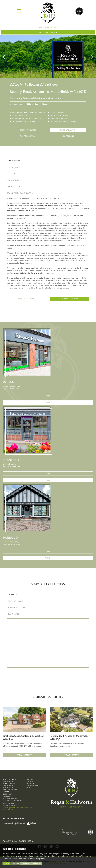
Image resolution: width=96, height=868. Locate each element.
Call (48, 396)
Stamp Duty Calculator (20, 193)
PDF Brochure (14, 167)
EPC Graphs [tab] (13, 180)
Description (28, 136)
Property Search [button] (48, 32)
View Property (25, 755)
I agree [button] (6, 864)
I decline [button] (15, 864)
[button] (4, 57)
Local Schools (15, 601)
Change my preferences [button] (31, 864)
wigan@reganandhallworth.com (18, 808)
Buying (30, 781)
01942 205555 (8, 810)
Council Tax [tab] (14, 187)
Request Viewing (26, 299)
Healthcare (13, 614)
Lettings (30, 784)
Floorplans (68, 136)
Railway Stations (16, 608)
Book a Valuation (48, 28)
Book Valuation (70, 299)
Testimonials (32, 786)
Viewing (28, 130)
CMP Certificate (10, 798)
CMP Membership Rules (13, 800)
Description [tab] (13, 161)
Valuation (68, 130)
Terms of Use (8, 788)
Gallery (11, 174)
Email (48, 402)
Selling (30, 779)
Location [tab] (12, 595)
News (29, 788)
